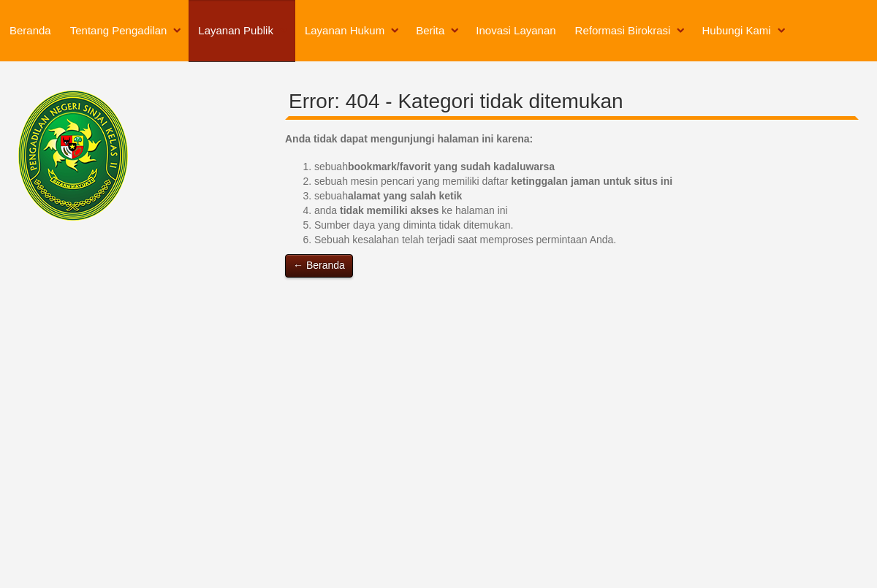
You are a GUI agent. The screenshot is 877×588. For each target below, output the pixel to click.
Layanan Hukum (345, 30)
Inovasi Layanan (516, 30)
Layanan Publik (236, 30)
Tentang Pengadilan (119, 30)
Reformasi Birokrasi (623, 30)
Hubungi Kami (736, 30)
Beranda (30, 30)
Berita (430, 30)
